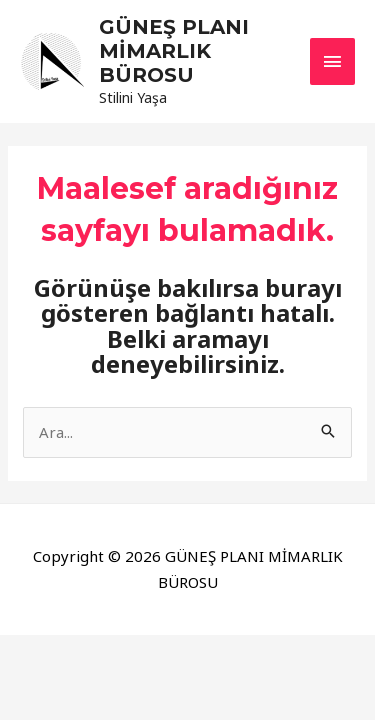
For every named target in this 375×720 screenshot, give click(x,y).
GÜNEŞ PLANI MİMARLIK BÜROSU (174, 51)
